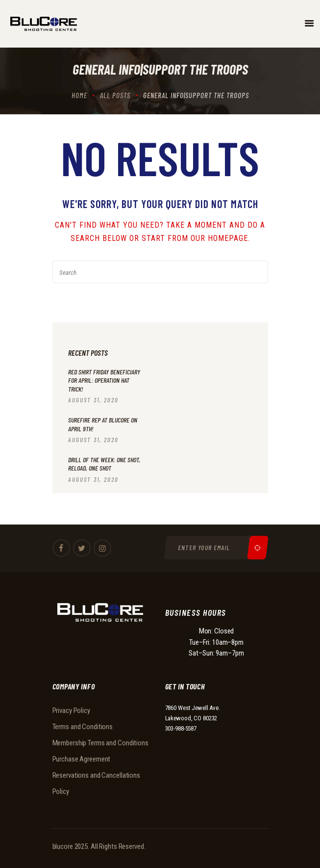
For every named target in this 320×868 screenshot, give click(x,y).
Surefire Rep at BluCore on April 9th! (103, 424)
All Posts (115, 95)
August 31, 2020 (93, 400)
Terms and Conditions (83, 727)
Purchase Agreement (82, 759)
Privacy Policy (71, 710)
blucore (63, 846)
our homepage (219, 238)
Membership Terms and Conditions (100, 743)
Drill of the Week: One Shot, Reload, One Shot (104, 464)
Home (79, 95)
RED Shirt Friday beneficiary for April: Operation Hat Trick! (104, 380)
